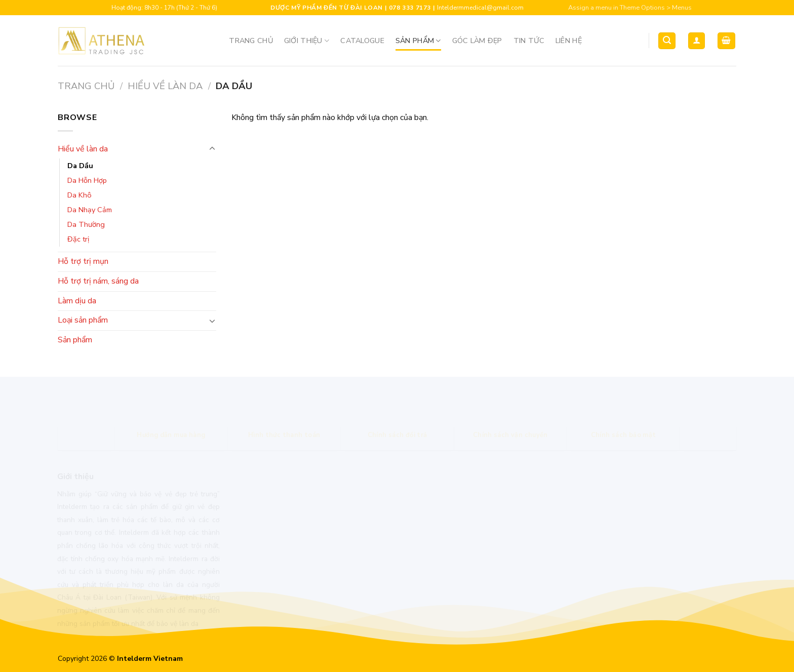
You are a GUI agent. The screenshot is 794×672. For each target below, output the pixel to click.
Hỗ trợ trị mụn (83, 261)
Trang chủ (251, 41)
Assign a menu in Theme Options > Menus (630, 8)
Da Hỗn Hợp (87, 180)
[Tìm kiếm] (667, 41)
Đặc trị (78, 239)
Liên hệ (569, 41)
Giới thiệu (307, 41)
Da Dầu (80, 166)
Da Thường (86, 224)
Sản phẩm (418, 41)
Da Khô (80, 195)
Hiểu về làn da (165, 86)
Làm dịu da (77, 301)
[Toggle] (212, 149)
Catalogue (362, 41)
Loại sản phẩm (83, 320)
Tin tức (529, 41)
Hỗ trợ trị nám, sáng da (98, 281)
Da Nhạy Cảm (90, 210)
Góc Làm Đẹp (477, 41)
